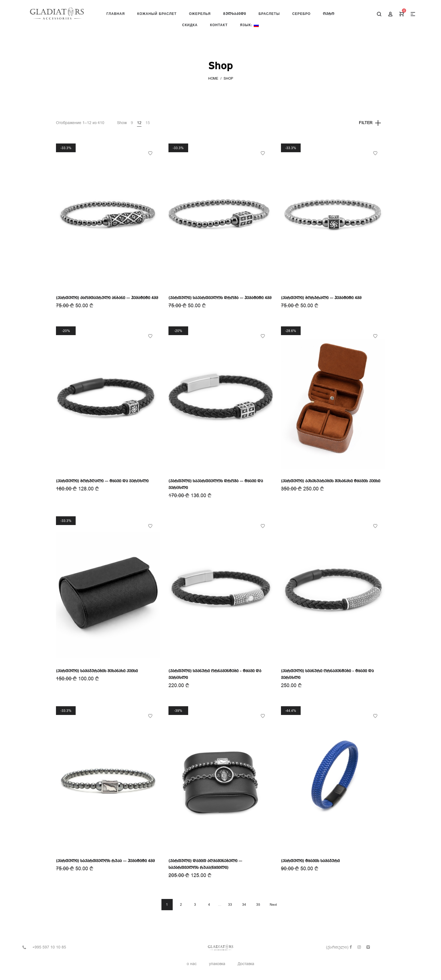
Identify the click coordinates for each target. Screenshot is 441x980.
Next (273, 905)
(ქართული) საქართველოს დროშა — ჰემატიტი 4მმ (220, 298)
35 (258, 905)
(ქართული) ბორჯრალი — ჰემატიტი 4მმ (321, 298)
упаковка (217, 964)
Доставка (246, 964)
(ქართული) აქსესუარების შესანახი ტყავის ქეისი (331, 481)
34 (244, 905)
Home (213, 79)
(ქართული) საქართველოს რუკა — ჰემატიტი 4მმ (105, 861)
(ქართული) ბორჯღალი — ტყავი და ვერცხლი (102, 481)
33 (230, 905)
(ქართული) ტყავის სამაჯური (310, 861)
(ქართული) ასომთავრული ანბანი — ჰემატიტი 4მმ (107, 298)
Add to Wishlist (150, 153)
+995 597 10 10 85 (49, 947)
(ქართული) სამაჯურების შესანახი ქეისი (97, 671)
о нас (192, 964)
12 (139, 123)
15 (148, 123)
